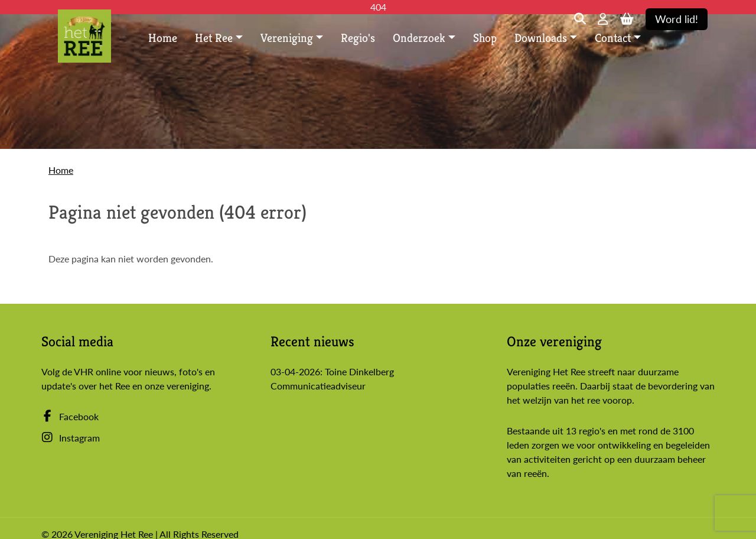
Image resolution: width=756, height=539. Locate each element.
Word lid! (677, 19)
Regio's (358, 38)
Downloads (541, 38)
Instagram (71, 438)
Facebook (70, 416)
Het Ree (214, 38)
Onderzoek (419, 38)
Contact (613, 38)
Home (163, 38)
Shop (485, 38)
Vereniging (287, 38)
